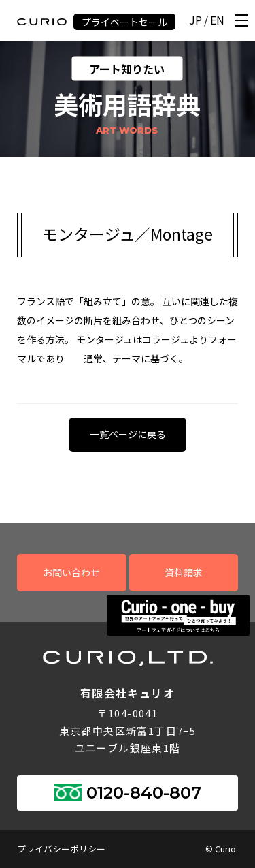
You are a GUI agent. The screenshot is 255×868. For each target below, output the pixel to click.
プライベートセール (124, 22)
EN (217, 21)
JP (195, 21)
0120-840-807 (144, 793)
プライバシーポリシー (61, 849)
